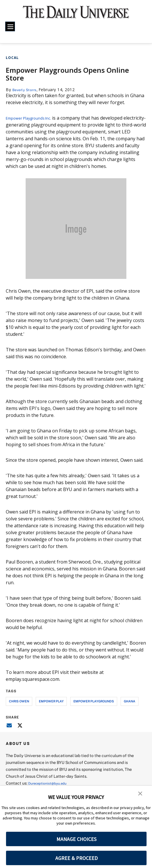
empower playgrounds (94, 701)
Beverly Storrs (27, 90)
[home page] (76, 15)
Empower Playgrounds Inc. (34, 118)
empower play (51, 701)
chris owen (19, 701)
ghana (130, 701)
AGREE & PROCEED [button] (76, 858)
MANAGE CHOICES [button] (76, 839)
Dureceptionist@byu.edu (51, 783)
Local (12, 58)
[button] (140, 794)
